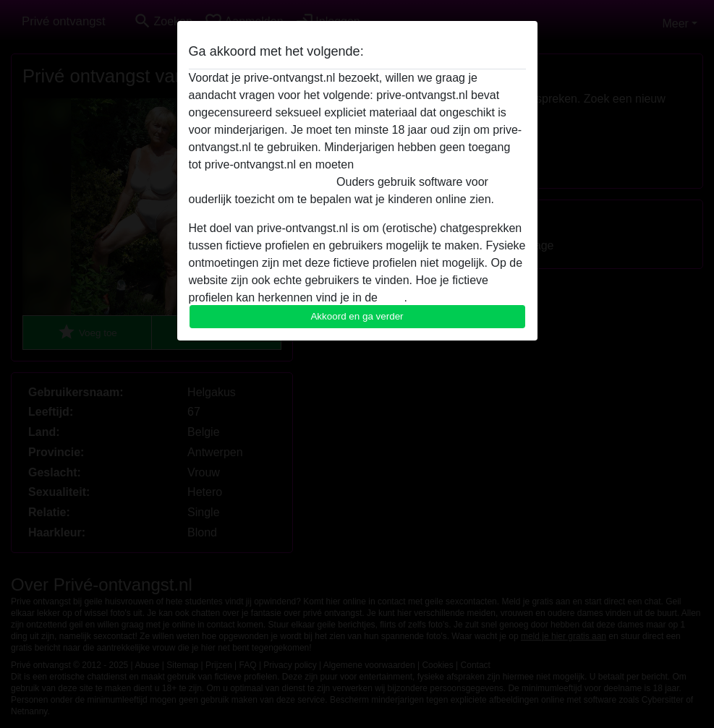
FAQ (392, 297)
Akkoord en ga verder (357, 316)
